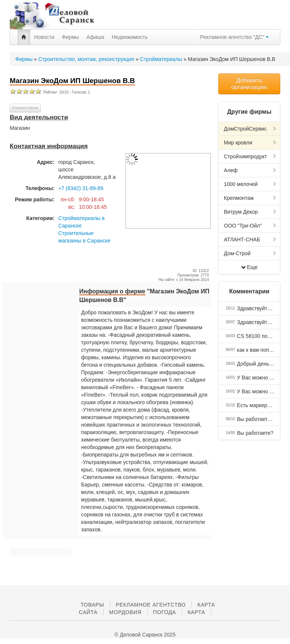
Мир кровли (250, 143)
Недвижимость (130, 37)
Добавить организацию (249, 84)
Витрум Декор (250, 212)
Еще (249, 267)
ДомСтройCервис (250, 129)
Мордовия (125, 612)
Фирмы (70, 37)
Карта (196, 612)
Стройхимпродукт (250, 156)
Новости (44, 37)
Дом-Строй (250, 253)
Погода (165, 612)
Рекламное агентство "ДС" (234, 37)
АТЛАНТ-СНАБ (250, 239)
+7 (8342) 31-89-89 (81, 188)
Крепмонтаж (250, 198)
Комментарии (25, 108)
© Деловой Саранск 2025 (145, 635)
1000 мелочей (250, 184)
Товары (92, 605)
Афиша (95, 37)
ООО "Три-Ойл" (250, 226)
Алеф (250, 170)
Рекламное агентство (151, 605)
